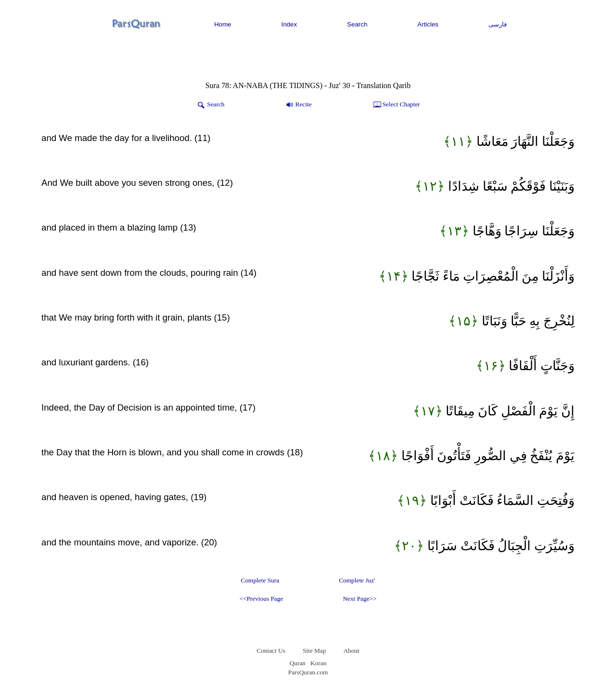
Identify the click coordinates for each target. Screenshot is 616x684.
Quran (298, 663)
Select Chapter (396, 105)
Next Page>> (359, 599)
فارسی (498, 24)
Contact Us (271, 651)
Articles (428, 24)
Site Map (314, 651)
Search (357, 24)
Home (223, 24)
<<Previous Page (261, 599)
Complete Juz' (357, 580)
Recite (298, 105)
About (351, 651)
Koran (318, 663)
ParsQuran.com (308, 672)
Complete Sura (260, 580)
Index (289, 24)
